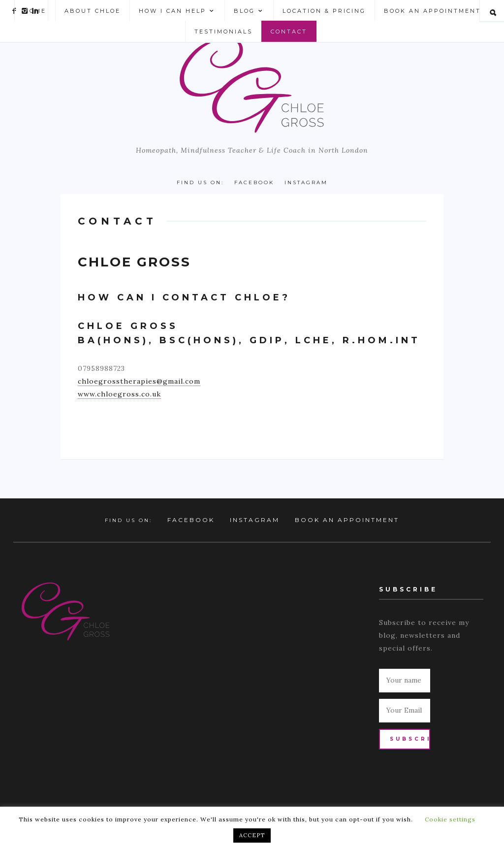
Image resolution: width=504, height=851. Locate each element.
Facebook (254, 182)
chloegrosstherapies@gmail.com (139, 381)
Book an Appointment (432, 11)
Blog (249, 11)
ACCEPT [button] (252, 835)
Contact (289, 32)
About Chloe (93, 11)
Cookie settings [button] (450, 819)
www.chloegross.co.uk (119, 394)
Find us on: (200, 182)
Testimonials (223, 32)
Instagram (306, 182)
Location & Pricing (324, 11)
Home (35, 11)
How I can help (177, 11)
